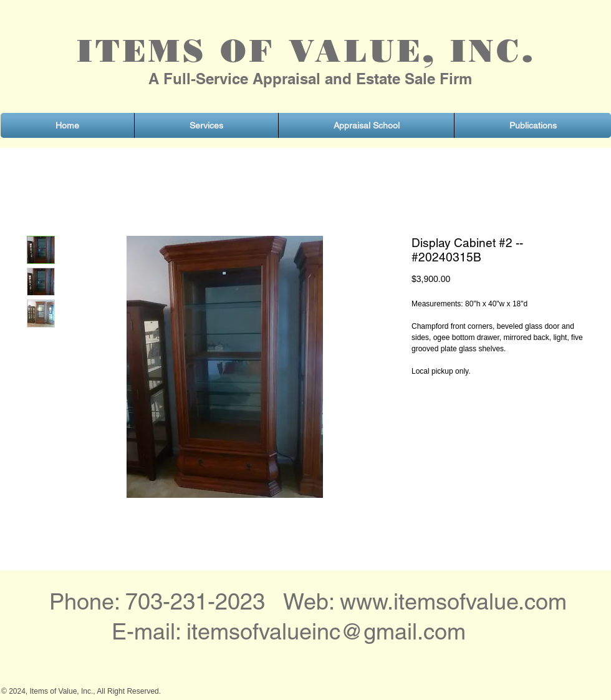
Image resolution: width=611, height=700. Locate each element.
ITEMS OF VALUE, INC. (306, 51)
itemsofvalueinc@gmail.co (317, 631)
